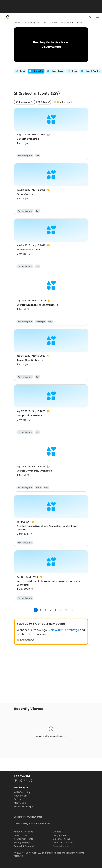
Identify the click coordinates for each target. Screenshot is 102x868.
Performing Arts (31, 22)
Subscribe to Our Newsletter (28, 817)
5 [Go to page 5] (56, 610)
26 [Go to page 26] (66, 610)
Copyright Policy (61, 835)
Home (17, 22)
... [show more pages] (61, 610)
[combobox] (25, 102)
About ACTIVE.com (23, 832)
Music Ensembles (60, 22)
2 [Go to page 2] (41, 610)
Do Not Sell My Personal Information (32, 824)
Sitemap (57, 832)
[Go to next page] (72, 610)
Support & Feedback (24, 846)
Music (45, 22)
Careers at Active (62, 839)
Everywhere (52, 47)
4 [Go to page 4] (51, 610)
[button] (44, 102)
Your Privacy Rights (24, 839)
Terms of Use (21, 835)
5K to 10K (18, 799)
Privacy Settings (22, 842)
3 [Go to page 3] (46, 610)
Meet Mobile (20, 803)
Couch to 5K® (21, 796)
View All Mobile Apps (24, 807)
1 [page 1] (36, 610)
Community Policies (63, 842)
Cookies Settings (61, 846)
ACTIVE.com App (22, 792)
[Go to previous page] (30, 610)
